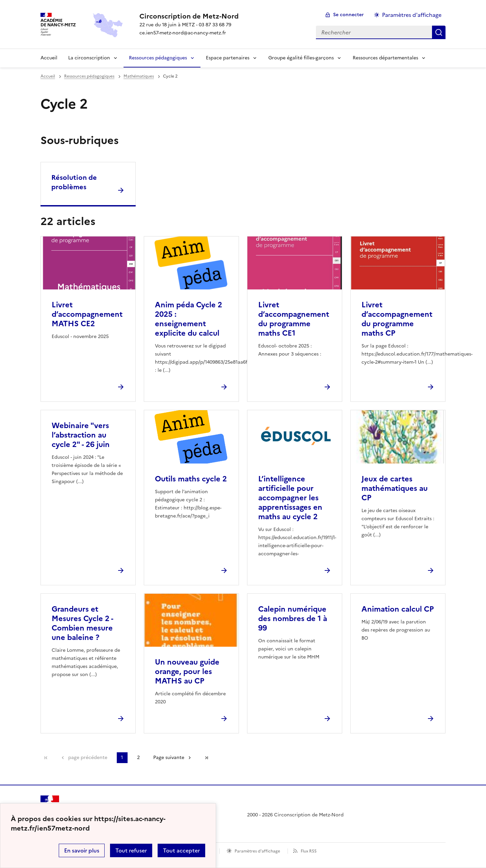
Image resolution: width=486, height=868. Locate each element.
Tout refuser (131, 850)
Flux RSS (309, 851)
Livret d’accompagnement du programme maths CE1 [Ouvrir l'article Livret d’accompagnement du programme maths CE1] (294, 319)
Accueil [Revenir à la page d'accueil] (49, 58)
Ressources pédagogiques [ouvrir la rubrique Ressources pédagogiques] (89, 76)
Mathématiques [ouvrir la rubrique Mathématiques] (139, 76)
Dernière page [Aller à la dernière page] (207, 758)
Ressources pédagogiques (158, 58)
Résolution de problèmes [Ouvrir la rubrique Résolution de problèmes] (74, 182)
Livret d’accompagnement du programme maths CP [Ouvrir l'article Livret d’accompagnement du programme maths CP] (397, 319)
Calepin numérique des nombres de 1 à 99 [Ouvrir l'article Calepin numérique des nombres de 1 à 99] (293, 619)
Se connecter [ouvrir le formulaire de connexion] (348, 15)
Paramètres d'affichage (257, 851)
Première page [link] (46, 758)
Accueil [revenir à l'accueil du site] (48, 76)
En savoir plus (82, 850)
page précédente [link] (88, 758)
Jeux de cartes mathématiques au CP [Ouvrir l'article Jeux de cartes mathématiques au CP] (395, 488)
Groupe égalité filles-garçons (301, 58)
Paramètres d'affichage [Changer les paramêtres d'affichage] (412, 15)
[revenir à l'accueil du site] (189, 16)
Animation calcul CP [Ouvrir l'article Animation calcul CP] (398, 609)
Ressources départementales (385, 58)
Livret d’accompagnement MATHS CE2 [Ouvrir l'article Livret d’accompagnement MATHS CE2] (87, 314)
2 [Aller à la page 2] (138, 758)
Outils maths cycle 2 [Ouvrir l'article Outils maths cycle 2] (191, 479)
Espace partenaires (228, 58)
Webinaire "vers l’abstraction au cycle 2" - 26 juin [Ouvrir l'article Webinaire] (81, 435)
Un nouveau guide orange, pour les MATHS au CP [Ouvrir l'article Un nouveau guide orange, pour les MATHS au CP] (187, 671)
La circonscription (89, 58)
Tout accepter (181, 850)
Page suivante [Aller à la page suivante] (169, 758)
